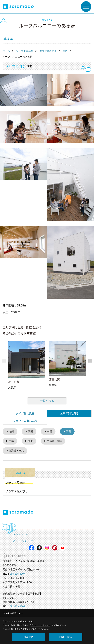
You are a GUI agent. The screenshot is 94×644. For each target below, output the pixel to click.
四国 (30, 431)
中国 (49, 431)
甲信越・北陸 (54, 441)
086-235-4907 (17, 573)
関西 (69, 431)
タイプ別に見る (25, 413)
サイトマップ (23, 534)
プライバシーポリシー (28, 540)
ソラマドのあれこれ (25, 421)
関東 (30, 441)
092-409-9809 (17, 606)
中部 (11, 441)
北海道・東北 (16, 450)
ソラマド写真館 (15, 482)
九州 (11, 431)
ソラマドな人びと (17, 491)
